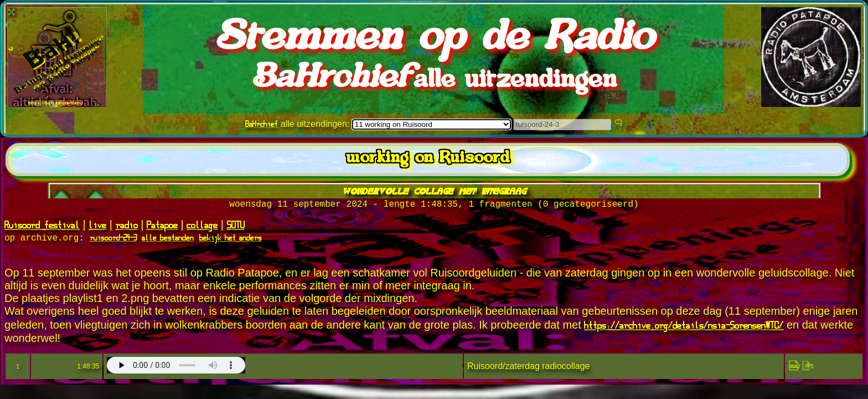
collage (202, 227)
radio (127, 227)
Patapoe (162, 227)
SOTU (236, 227)
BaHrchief (262, 124)
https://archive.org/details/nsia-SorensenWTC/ (684, 328)
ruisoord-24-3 (113, 240)
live (97, 227)
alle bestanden (168, 240)
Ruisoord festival (42, 227)
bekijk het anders (231, 240)
